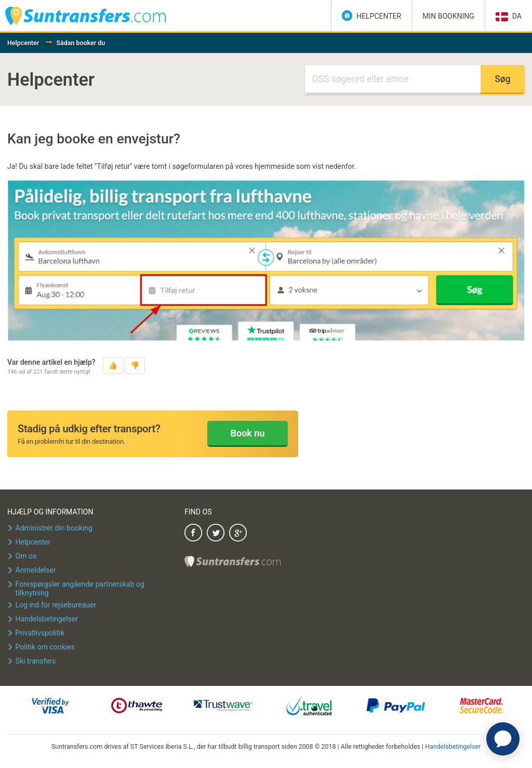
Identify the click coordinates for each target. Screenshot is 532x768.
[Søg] (393, 80)
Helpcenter (23, 43)
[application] (503, 739)
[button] (113, 366)
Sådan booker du (81, 43)
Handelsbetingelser (453, 746)
